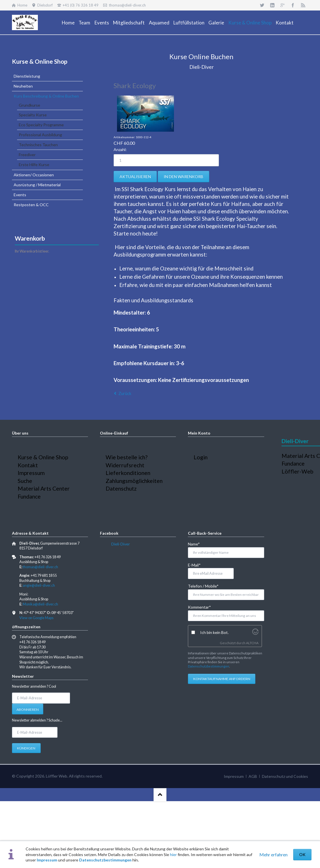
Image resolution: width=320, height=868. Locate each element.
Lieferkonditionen (128, 473)
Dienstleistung (27, 76)
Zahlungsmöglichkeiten (134, 481)
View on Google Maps (36, 618)
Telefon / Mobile (203, 586)
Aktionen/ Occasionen (34, 175)
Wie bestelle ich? (127, 457)
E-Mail (197, 565)
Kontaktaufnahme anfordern (222, 679)
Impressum (47, 860)
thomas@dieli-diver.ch (40, 567)
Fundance (29, 496)
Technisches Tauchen (38, 145)
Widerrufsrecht (125, 465)
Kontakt (28, 465)
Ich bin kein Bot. (214, 632)
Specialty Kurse (33, 115)
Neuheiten (23, 86)
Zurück (125, 393)
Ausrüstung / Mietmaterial (37, 185)
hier (173, 854)
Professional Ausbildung (40, 135)
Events (20, 195)
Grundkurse (29, 105)
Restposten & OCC (31, 205)
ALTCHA (252, 643)
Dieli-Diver (121, 544)
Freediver (27, 155)
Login (201, 457)
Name (197, 544)
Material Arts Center (44, 488)
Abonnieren (28, 709)
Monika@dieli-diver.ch (40, 604)
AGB (253, 776)
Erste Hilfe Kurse (34, 165)
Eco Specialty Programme (41, 125)
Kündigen (26, 748)
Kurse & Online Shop (40, 61)
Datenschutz (121, 488)
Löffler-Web (298, 471)
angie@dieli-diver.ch (39, 585)
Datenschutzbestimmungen (105, 860)
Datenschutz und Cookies (285, 776)
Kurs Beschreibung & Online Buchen (46, 96)
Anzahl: (120, 149)
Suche (25, 481)
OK (302, 854)
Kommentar (199, 607)
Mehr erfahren (273, 854)
